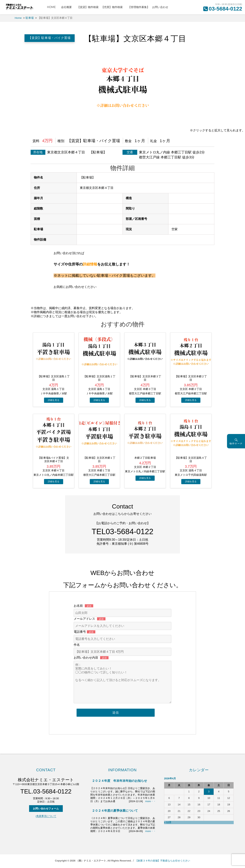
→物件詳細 (54, 400)
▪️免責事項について (46, 816)
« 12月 (168, 822)
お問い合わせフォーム (46, 809)
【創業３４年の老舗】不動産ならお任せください (163, 861)
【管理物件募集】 (139, 7)
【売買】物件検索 (113, 7)
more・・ (151, 801)
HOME (53, 7)
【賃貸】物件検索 (88, 7)
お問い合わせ (160, 7)
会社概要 (68, 7)
